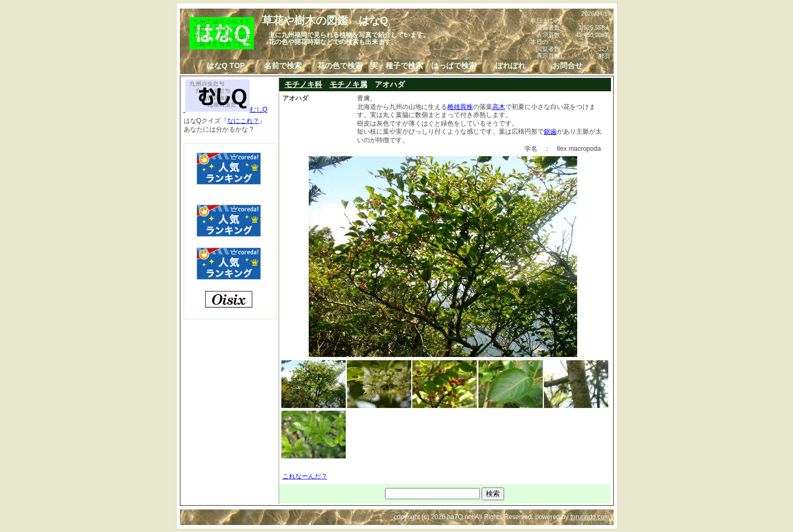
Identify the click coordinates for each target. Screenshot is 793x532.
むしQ (226, 110)
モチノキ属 (348, 84)
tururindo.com (590, 517)
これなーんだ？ (305, 476)
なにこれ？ (243, 121)
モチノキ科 (303, 84)
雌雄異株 (460, 107)
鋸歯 (550, 132)
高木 (499, 107)
